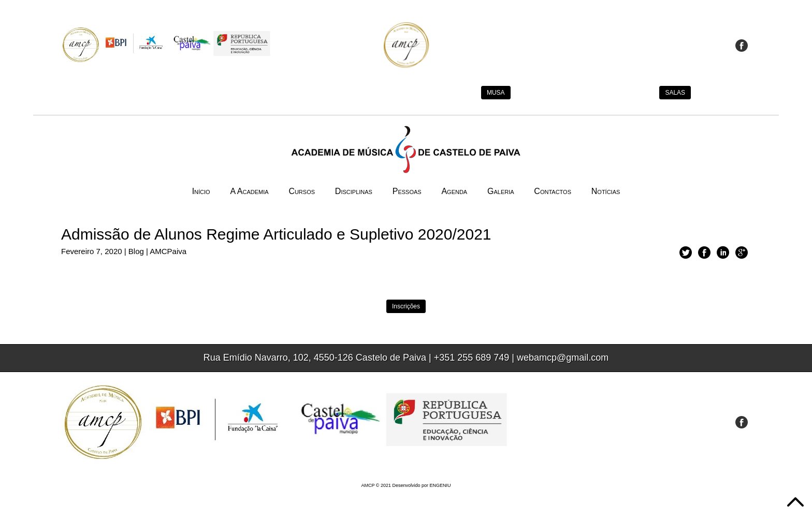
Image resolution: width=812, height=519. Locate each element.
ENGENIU (440, 485)
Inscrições (406, 306)
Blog (136, 251)
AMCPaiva (168, 251)
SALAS (675, 93)
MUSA (496, 93)
